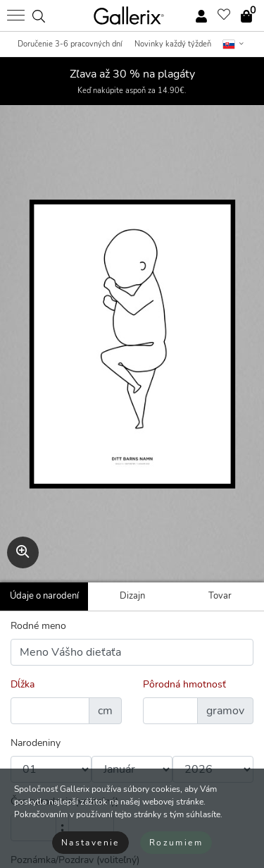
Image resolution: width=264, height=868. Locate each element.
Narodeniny (36, 743)
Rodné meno (38, 626)
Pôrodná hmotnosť (184, 684)
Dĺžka (23, 684)
